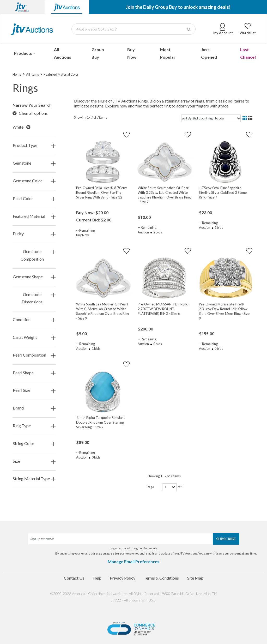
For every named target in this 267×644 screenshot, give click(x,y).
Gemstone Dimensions (38, 298)
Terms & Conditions (161, 578)
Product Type (34, 145)
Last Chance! (248, 53)
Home (17, 74)
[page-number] (169, 487)
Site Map (195, 578)
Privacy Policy (123, 578)
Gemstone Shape (34, 277)
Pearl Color (34, 199)
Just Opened (209, 53)
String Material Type (34, 479)
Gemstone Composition (38, 255)
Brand (34, 408)
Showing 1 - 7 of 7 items (91, 117)
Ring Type (34, 426)
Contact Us (74, 578)
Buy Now (132, 53)
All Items (32, 74)
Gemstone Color (34, 181)
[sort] (211, 118)
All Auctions (63, 53)
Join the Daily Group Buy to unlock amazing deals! (178, 7)
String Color (34, 444)
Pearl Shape (34, 373)
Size (34, 461)
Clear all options (30, 113)
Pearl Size (34, 390)
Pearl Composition (34, 355)
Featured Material (34, 216)
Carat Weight (34, 337)
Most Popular (168, 53)
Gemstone (34, 163)
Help (97, 578)
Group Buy (98, 53)
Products (23, 53)
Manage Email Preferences (133, 561)
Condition (34, 320)
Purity (34, 234)
